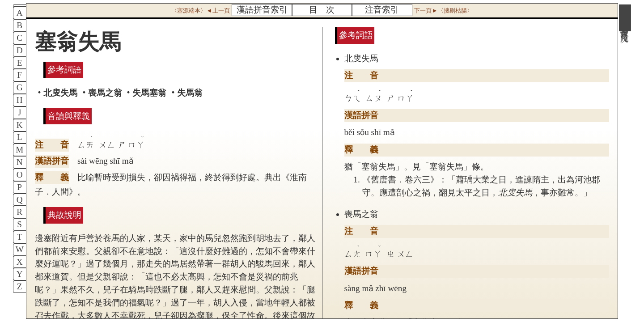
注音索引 (382, 10)
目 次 (322, 10)
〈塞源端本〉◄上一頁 (200, 11)
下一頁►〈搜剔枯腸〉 (443, 11)
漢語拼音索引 (262, 10)
